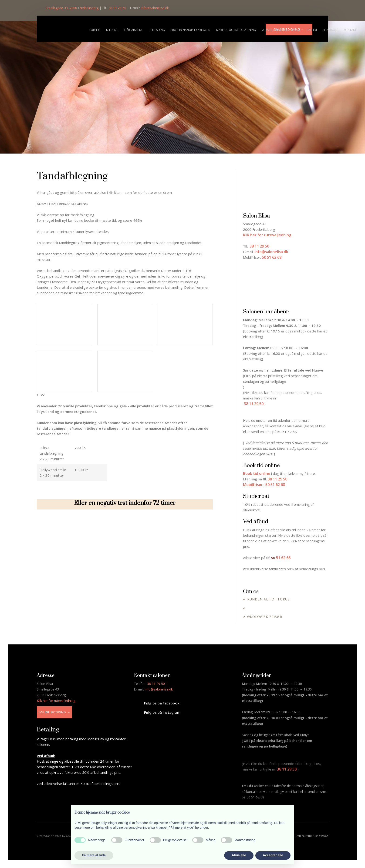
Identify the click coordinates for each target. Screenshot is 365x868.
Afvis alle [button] (239, 855)
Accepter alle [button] (273, 855)
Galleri (312, 30)
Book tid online (257, 473)
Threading (157, 30)
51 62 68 (283, 558)
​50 (274, 558)
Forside (95, 30)
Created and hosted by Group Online (60, 836)
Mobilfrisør (253, 485)
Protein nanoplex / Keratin (191, 30)
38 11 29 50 (254, 404)
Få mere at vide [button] (94, 855)
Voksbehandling (274, 30)
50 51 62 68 (275, 485)
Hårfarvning (134, 30)
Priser (296, 30)
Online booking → (54, 712)
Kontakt (350, 30)
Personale (330, 30)
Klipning (112, 30)
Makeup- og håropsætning (236, 30)
